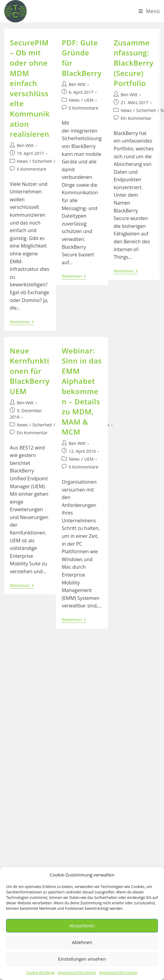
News (22, 161)
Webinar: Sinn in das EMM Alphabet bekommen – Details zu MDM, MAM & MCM (82, 391)
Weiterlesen (22, 322)
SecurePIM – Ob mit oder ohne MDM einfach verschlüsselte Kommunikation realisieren (30, 88)
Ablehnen (82, 942)
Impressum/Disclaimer (77, 973)
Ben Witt (25, 145)
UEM (89, 100)
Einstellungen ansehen (82, 959)
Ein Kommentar (136, 118)
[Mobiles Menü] (149, 11)
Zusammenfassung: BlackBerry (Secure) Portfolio (133, 63)
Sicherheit (42, 161)
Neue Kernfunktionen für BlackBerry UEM (30, 371)
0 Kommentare (31, 169)
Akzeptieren (82, 926)
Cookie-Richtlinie (41, 973)
